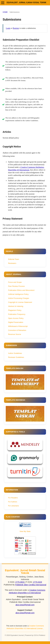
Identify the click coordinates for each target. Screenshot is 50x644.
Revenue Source (15, 334)
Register (16, 28)
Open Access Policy (16, 318)
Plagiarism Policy (15, 310)
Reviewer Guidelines (16, 357)
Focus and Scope (15, 282)
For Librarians (13, 506)
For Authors (13, 502)
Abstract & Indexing (16, 306)
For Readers (13, 498)
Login (8, 28)
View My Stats (25, 531)
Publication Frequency (17, 314)
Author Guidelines (15, 353)
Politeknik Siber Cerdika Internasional (31, 585)
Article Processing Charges (19, 298)
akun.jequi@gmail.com (25, 605)
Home (5, 12)
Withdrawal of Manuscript (18, 326)
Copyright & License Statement (20, 302)
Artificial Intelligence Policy (18, 294)
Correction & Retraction (17, 330)
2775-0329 (38, 582)
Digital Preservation (16, 322)
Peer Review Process (16, 286)
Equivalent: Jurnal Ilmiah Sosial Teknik (26, 3)
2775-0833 (20, 582)
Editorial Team (14, 259)
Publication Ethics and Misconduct (21, 290)
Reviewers (12, 263)
